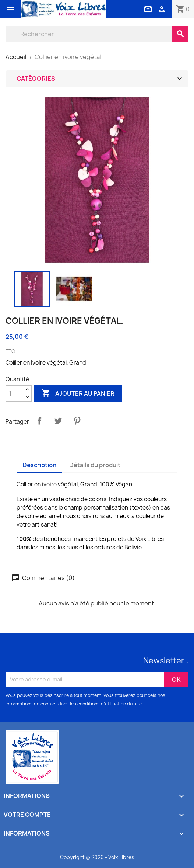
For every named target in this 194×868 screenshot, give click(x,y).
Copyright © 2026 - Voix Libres (97, 857)
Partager (39, 421)
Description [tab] (39, 465)
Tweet (58, 421)
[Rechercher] (89, 34)
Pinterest (77, 421)
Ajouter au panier (78, 393)
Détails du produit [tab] (95, 465)
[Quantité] (14, 393)
